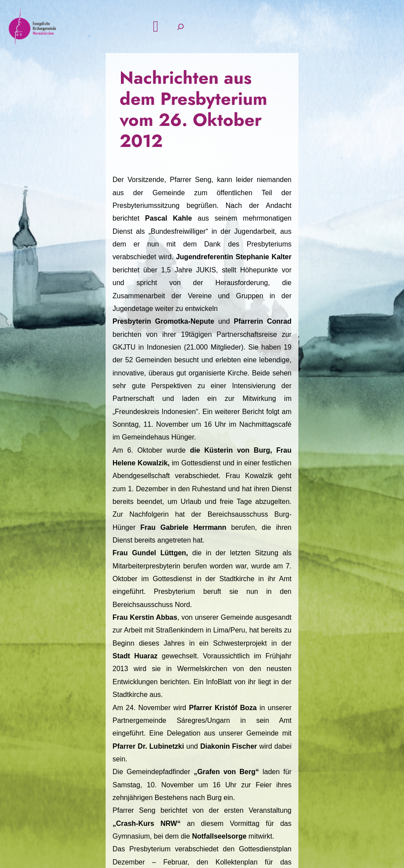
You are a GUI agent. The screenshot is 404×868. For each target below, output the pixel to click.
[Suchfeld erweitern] (360, 49)
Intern (361, 758)
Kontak (223, 758)
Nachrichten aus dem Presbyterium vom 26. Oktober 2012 (184, 133)
